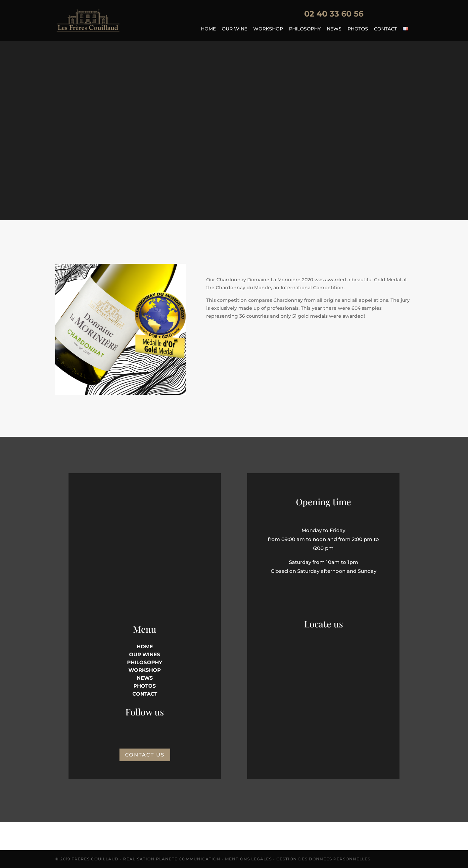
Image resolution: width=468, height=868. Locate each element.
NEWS (145, 678)
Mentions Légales (248, 859)
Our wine (234, 29)
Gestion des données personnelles (323, 859)
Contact (385, 29)
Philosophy (305, 29)
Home (208, 29)
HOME (145, 646)
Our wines (145, 654)
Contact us (145, 755)
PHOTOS (145, 686)
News (334, 29)
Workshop (268, 29)
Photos (358, 29)
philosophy (145, 662)
